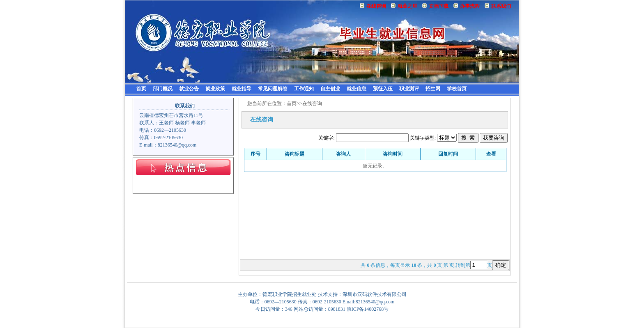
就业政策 (215, 89)
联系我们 (501, 6)
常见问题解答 (273, 89)
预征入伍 (383, 89)
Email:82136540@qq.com (369, 302)
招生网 (433, 89)
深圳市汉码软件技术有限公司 (375, 294)
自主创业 (330, 89)
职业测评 (409, 89)
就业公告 (189, 89)
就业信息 (356, 89)
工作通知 (304, 89)
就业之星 (407, 6)
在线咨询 (376, 6)
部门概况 (163, 89)
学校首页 (457, 89)
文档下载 (439, 6)
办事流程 (470, 6)
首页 (141, 89)
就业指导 (241, 89)
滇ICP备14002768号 (368, 309)
